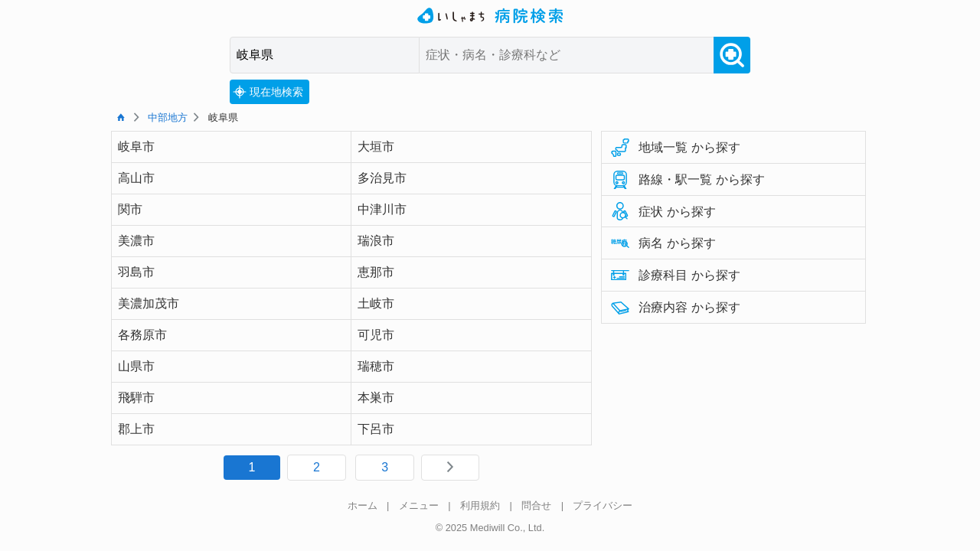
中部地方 (168, 117)
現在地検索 (268, 92)
